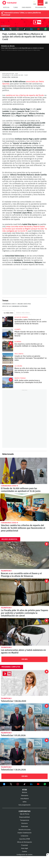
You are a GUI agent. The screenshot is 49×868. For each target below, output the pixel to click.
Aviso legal (25, 848)
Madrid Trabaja (20, 378)
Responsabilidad (24, 817)
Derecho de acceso (25, 830)
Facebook (4, 29)
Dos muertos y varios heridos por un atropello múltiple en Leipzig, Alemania (8, 346)
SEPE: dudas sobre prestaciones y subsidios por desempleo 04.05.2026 (8, 383)
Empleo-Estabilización (25, 833)
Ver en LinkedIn (31, 784)
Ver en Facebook (4, 784)
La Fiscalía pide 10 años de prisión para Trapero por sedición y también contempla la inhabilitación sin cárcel (24, 592)
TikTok (24, 29)
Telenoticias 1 (6, 571)
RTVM (25, 790)
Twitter (10, 29)
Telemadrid (25, 796)
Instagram (18, 29)
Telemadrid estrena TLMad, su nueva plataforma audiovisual (21, 14)
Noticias (6, 7)
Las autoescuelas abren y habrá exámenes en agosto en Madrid (24, 632)
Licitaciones (24, 836)
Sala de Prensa (25, 814)
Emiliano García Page (24, 304)
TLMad (16, 7)
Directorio (25, 823)
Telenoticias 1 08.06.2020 (24, 683)
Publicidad (25, 827)
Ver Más (25, 659)
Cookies (24, 852)
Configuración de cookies (24, 855)
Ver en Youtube (38, 784)
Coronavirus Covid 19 (9, 486)
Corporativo (25, 811)
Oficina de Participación (25, 842)
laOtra (25, 802)
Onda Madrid (26, 7)
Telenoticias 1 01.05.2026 (24, 717)
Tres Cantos (19, 354)
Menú (46, 3)
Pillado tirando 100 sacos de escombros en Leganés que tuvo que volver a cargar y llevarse (8, 334)
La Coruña (18, 366)
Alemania (18, 342)
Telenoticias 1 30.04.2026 (24, 752)
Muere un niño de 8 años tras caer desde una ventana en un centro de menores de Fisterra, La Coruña (8, 371)
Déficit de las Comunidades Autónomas (15, 306)
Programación (41, 7)
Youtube (38, 29)
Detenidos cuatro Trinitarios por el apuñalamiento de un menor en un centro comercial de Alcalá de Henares (8, 322)
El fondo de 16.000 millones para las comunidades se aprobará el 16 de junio (24, 471)
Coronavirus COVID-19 (9, 304)
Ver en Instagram (18, 784)
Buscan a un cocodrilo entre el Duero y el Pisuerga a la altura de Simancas (24, 555)
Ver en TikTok (25, 784)
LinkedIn (31, 29)
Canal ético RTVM (24, 839)
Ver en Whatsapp (45, 784)
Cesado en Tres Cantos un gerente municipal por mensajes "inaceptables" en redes (8, 358)
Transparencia (25, 820)
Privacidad (24, 845)
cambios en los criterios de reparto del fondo (25, 95)
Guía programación (24, 805)
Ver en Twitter (11, 784)
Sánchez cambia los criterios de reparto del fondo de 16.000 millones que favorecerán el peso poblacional (24, 507)
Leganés (17, 329)
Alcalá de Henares (21, 317)
